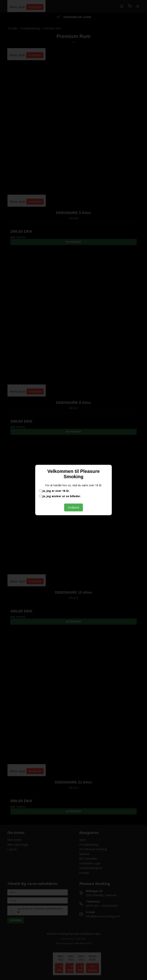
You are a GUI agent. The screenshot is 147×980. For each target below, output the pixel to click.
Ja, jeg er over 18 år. (54, 491)
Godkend (73, 507)
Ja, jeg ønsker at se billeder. (60, 496)
